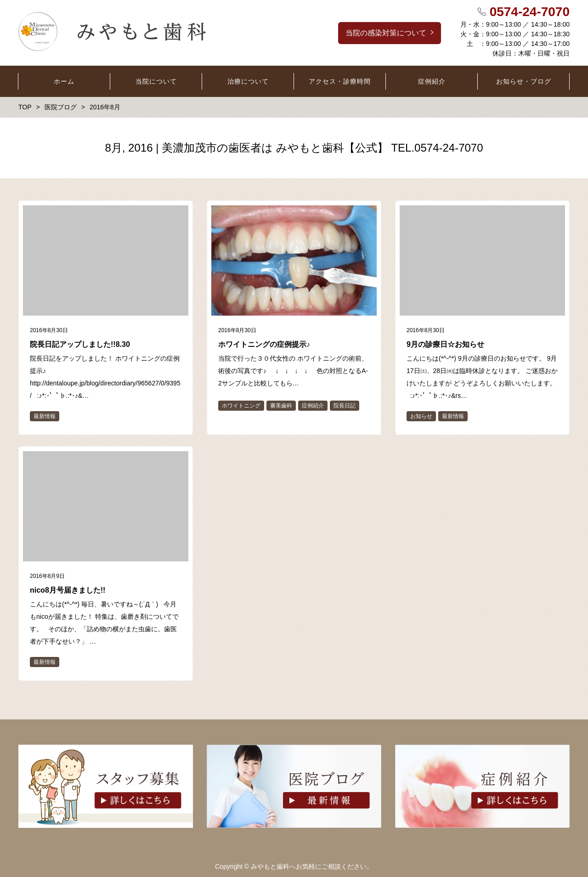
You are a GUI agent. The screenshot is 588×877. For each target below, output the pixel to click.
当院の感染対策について (386, 33)
